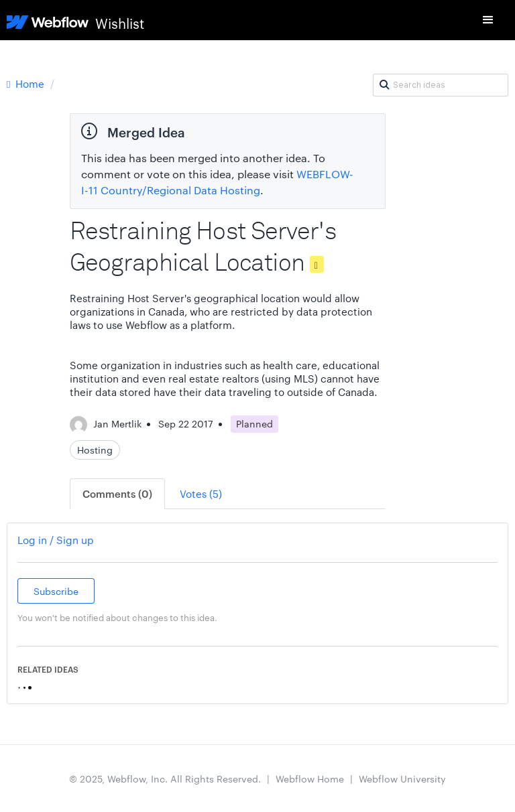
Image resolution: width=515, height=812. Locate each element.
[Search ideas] (441, 85)
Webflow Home (310, 779)
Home (27, 83)
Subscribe (56, 591)
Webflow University (402, 779)
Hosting (95, 450)
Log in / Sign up (56, 540)
